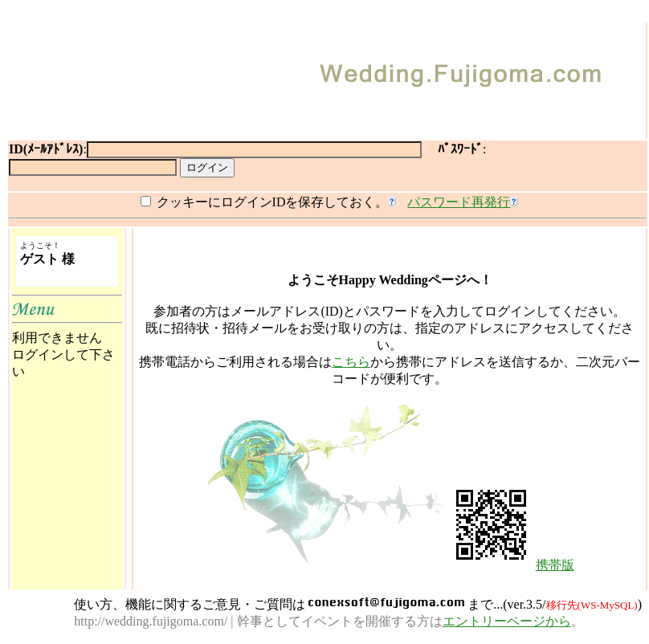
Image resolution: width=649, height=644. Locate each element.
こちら (351, 362)
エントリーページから (507, 621)
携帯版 (555, 565)
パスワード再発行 (459, 202)
